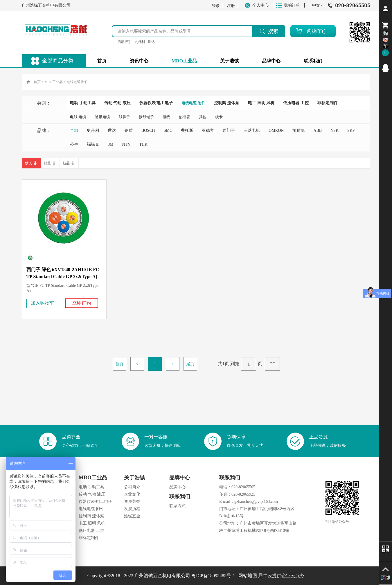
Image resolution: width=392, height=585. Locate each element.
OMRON (276, 130)
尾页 (190, 364)
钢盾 (129, 130)
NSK (335, 130)
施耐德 (299, 130)
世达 (151, 42)
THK (143, 144)
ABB (318, 130)
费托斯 (187, 130)
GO (272, 364)
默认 (28, 163)
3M (110, 144)
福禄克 (93, 144)
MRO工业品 (54, 82)
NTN (126, 144)
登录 (216, 6)
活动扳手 (125, 42)
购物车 (314, 31)
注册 (231, 6)
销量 (47, 163)
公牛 (74, 144)
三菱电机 (252, 130)
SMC (168, 130)
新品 (66, 163)
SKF (351, 130)
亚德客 (208, 130)
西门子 (229, 130)
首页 (102, 61)
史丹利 (140, 42)
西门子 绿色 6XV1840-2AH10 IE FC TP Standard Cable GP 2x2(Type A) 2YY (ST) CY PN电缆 (63, 277)
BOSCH (148, 130)
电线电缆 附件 (77, 82)
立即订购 (82, 303)
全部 (74, 130)
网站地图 (247, 576)
